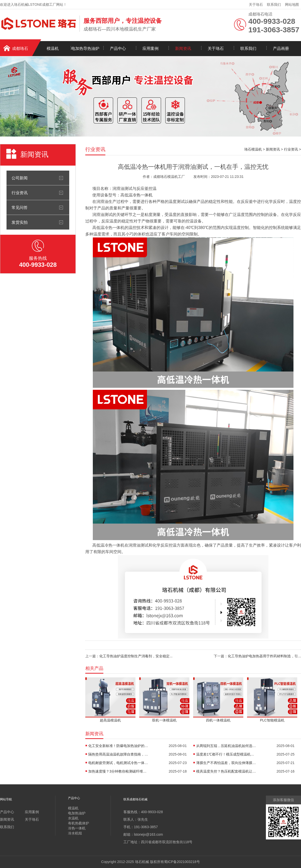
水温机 (73, 818)
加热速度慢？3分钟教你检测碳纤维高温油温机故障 (118, 771)
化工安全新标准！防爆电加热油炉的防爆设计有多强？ (118, 746)
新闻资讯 (183, 48)
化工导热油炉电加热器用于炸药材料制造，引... (264, 656)
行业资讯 (20, 193)
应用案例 (150, 48)
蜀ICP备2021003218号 (182, 862)
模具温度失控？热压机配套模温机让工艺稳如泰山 (226, 771)
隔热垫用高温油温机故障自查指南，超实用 (118, 754)
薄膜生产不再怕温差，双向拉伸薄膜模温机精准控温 (226, 763)
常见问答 (20, 207)
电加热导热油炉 (85, 48)
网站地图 (292, 5)
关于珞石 (256, 5)
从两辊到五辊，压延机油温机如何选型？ (226, 746)
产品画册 (281, 48)
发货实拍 (20, 222)
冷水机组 (75, 833)
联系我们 (274, 5)
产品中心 (118, 48)
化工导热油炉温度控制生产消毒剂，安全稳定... (136, 656)
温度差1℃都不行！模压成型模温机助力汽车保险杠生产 (226, 754)
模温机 (53, 48)
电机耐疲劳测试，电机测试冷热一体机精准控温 (118, 763)
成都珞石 (20, 48)
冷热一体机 (142, 195)
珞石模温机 (253, 149)
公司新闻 (20, 178)
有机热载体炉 (79, 823)
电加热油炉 (77, 813)
